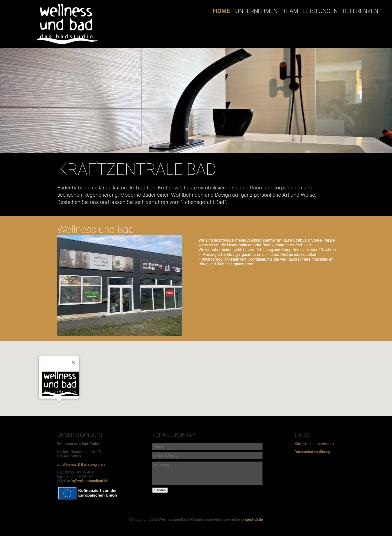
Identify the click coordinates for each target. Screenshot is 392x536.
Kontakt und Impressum (314, 444)
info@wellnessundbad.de (88, 481)
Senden (160, 490)
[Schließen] (73, 362)
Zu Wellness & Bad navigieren (81, 465)
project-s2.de (252, 520)
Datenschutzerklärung (312, 452)
